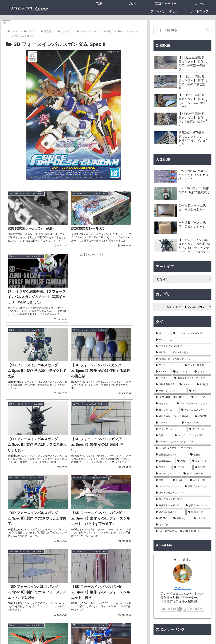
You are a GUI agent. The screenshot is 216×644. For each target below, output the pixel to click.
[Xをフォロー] (169, 609)
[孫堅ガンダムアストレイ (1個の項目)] (182, 493)
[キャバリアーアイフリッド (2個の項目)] (193, 404)
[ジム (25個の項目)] (162, 333)
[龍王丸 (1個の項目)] (200, 455)
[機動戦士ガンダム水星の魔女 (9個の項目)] (182, 353)
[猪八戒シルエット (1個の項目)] (170, 512)
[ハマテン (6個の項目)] (186, 385)
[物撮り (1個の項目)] (162, 480)
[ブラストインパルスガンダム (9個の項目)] (182, 346)
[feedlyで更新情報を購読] (196, 609)
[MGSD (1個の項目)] (162, 519)
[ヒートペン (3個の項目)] (200, 397)
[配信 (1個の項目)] (163, 436)
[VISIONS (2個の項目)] (202, 416)
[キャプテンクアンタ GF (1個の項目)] (192, 436)
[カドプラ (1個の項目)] (182, 525)
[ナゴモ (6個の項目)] (163, 378)
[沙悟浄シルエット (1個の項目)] (198, 506)
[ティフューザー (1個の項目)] (197, 474)
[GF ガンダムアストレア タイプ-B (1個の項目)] (182, 442)
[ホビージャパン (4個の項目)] (170, 391)
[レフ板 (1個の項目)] (179, 480)
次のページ (74, 581)
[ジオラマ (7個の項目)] (202, 372)
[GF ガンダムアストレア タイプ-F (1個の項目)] (182, 448)
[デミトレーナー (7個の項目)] (168, 365)
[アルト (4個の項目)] (199, 391)
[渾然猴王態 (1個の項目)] (199, 512)
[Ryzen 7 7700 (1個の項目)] (195, 423)
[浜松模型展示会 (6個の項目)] (165, 385)
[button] (207, 30)
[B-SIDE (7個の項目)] (162, 372)
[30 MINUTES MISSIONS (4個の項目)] (171, 397)
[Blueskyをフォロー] (174, 609)
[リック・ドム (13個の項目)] (182, 340)
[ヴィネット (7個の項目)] (182, 372)
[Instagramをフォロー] (180, 609)
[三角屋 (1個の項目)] (163, 467)
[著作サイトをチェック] (164, 609)
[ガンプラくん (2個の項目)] (166, 410)
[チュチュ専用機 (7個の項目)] (197, 365)
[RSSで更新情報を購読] (201, 609)
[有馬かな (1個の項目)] (181, 519)
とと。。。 (183, 588)
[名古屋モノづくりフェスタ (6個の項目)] (192, 378)
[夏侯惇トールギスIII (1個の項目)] (169, 506)
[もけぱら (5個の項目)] (203, 385)
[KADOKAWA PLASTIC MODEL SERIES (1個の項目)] (182, 531)
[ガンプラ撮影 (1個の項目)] (200, 480)
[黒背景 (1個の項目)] (202, 467)
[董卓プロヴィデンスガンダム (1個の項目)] (182, 499)
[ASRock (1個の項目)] (167, 423)
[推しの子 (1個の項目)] (202, 519)
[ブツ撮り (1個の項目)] (183, 467)
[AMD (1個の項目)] (183, 461)
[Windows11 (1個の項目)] (164, 461)
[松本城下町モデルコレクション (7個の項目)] (182, 359)
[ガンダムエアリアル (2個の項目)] (195, 410)
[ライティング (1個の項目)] (167, 474)
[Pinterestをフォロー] (191, 609)
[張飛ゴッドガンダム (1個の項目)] (197, 487)
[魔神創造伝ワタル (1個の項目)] (171, 455)
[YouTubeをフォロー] (185, 609)
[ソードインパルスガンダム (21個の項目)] (191, 333)
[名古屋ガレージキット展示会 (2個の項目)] (173, 416)
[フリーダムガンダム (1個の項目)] (168, 487)
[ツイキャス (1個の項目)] (199, 429)
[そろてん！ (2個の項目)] (164, 404)
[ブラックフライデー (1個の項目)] (170, 429)
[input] (182, 30)
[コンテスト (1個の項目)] (201, 461)
